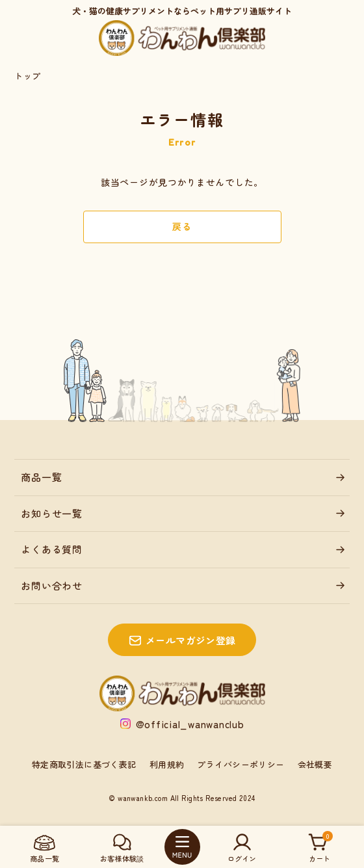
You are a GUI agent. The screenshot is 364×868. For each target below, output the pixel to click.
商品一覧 (41, 477)
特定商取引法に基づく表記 (84, 764)
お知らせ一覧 (52, 513)
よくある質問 (52, 549)
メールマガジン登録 (191, 640)
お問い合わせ (52, 585)
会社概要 (315, 764)
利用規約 (167, 764)
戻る (182, 226)
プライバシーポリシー (240, 764)
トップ (27, 76)
